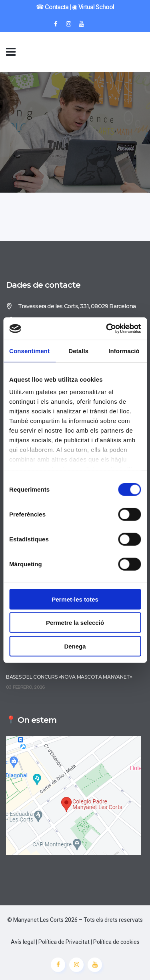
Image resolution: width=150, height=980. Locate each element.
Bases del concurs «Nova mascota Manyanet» (69, 677)
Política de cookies (116, 942)
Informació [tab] (124, 351)
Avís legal (23, 942)
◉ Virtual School (93, 7)
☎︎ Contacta (52, 7)
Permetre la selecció (75, 623)
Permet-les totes (75, 599)
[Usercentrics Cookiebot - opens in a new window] (107, 329)
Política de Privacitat (64, 942)
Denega (75, 646)
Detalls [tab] (78, 351)
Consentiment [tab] (29, 351)
